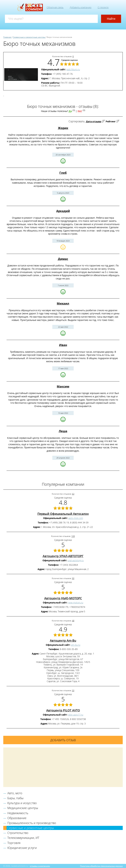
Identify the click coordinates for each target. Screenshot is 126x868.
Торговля (14, 843)
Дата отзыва (94, 121)
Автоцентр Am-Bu (63, 640)
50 (73, 690)
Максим (63, 386)
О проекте (103, 7)
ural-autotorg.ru (76, 560)
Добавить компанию (81, 7)
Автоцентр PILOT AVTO (63, 710)
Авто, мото (15, 793)
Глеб (63, 173)
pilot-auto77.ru (76, 715)
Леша (63, 431)
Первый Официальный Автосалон (63, 514)
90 (73, 578)
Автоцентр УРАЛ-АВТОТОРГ (63, 556)
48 (73, 621)
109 (73, 536)
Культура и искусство (22, 803)
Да (70, 111)
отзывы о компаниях (40, 866)
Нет (80, 111)
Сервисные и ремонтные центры (31, 828)
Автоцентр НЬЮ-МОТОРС (63, 598)
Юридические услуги (22, 848)
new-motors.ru (76, 603)
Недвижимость (18, 813)
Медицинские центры (23, 808)
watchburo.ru (73, 69)
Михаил (63, 303)
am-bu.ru (76, 645)
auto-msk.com (76, 518)
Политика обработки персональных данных (101, 866)
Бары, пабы (15, 798)
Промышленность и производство (32, 823)
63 (73, 494)
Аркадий (63, 211)
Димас (63, 259)
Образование (17, 818)
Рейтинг (111, 121)
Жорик (63, 128)
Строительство (18, 833)
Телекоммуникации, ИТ (23, 838)
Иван (63, 345)
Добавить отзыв (63, 740)
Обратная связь (55, 7)
